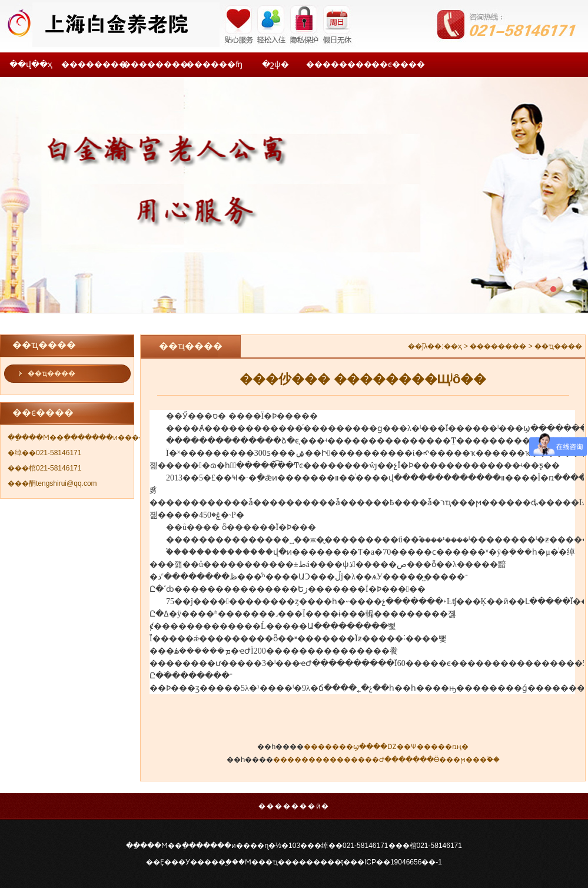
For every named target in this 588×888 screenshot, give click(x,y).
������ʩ (214, 64)
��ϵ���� (398, 64)
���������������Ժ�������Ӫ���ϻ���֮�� (386, 760)
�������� (92, 64)
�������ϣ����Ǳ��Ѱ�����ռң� (386, 747)
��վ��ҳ (31, 64)
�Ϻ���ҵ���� (272, 862)
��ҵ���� (52, 373)
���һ (294, 195)
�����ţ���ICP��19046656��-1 (374, 862)
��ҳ (453, 346)
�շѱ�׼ (275, 64)
